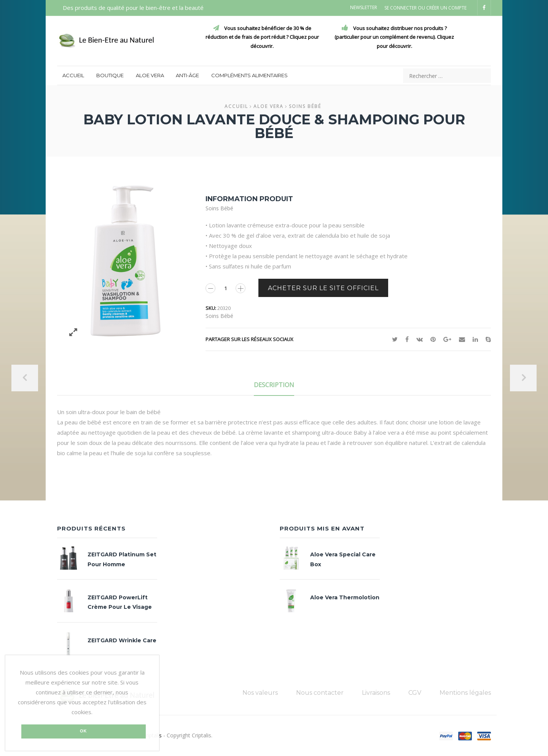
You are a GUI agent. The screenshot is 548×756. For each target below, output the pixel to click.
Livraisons (376, 693)
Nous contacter (320, 693)
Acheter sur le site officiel (323, 288)
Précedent (25, 378)
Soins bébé (305, 106)
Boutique (110, 75)
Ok (84, 731)
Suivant (523, 378)
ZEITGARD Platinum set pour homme (122, 559)
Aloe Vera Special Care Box (343, 559)
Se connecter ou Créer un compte (425, 8)
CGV (415, 693)
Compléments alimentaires (249, 75)
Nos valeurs (260, 693)
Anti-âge (187, 75)
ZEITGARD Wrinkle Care (122, 640)
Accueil (73, 75)
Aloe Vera (150, 75)
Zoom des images (73, 332)
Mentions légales (465, 693)
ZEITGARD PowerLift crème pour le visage (120, 602)
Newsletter (364, 7)
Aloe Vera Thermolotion (345, 597)
